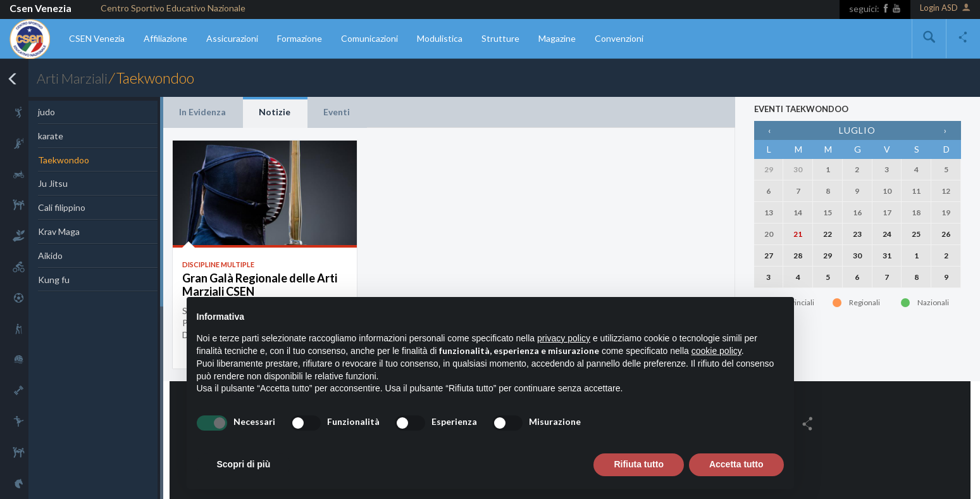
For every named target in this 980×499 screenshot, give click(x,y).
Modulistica (440, 38)
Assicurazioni (232, 38)
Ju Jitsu (53, 183)
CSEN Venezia (97, 38)
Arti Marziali (74, 78)
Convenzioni (619, 38)
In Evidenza (202, 112)
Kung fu (54, 280)
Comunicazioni (369, 38)
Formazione (300, 38)
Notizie (275, 112)
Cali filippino (62, 207)
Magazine (557, 38)
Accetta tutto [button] (736, 464)
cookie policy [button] (716, 351)
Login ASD (945, 9)
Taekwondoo (64, 160)
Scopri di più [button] (244, 464)
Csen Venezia (40, 8)
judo (47, 112)
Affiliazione (165, 38)
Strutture (500, 38)
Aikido (50, 256)
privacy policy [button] (564, 338)
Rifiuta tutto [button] (639, 464)
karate (51, 136)
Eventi (337, 112)
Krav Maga (59, 231)
